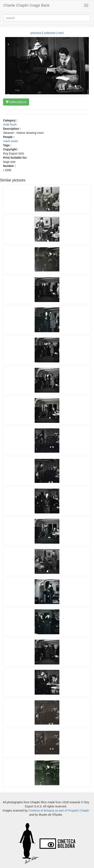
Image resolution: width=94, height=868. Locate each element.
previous (36, 33)
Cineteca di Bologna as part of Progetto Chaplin (59, 810)
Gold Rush (10, 125)
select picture (16, 102)
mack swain (11, 141)
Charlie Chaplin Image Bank (26, 5)
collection (50, 33)
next (61, 33)
